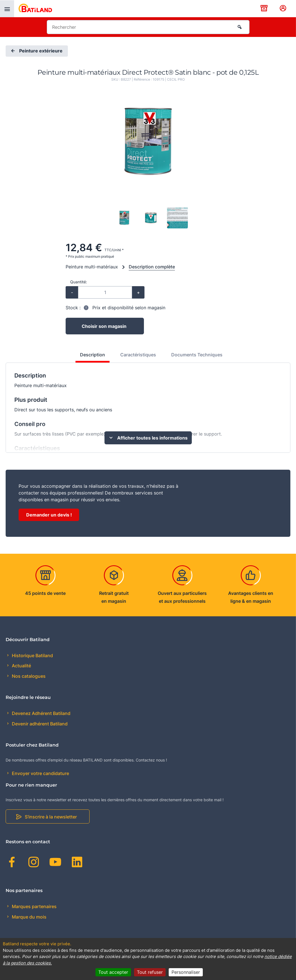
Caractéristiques (138, 355)
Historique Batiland (32, 655)
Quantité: (79, 282)
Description (93, 355)
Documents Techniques (197, 355)
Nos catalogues (28, 676)
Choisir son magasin (104, 326)
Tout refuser (150, 972)
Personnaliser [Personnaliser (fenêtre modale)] (186, 972)
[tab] (89, 357)
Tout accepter (113, 972)
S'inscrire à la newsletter (51, 817)
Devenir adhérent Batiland (39, 724)
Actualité (21, 666)
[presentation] (7, 9)
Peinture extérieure (36, 51)
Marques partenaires (34, 906)
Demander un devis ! (49, 515)
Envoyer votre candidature (40, 773)
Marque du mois (29, 917)
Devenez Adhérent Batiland (41, 713)
